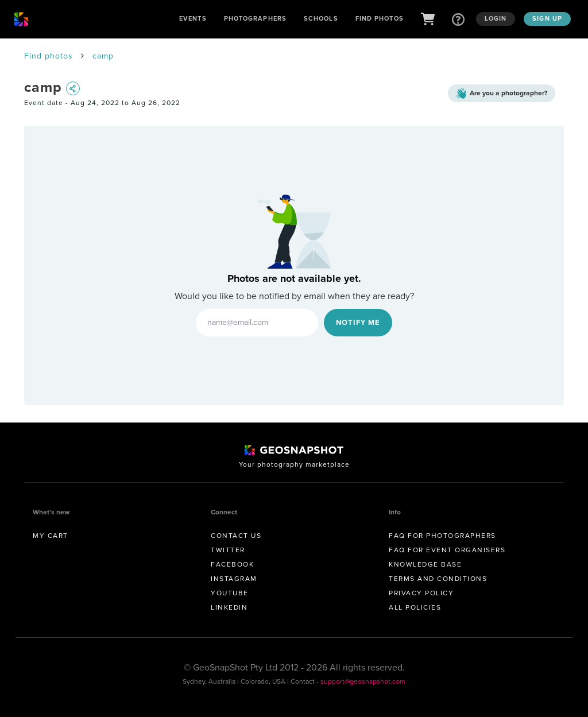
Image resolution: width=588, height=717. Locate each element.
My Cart (51, 536)
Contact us (236, 536)
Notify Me (358, 322)
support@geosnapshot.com (363, 681)
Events (193, 18)
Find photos (49, 56)
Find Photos (380, 18)
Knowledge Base (425, 564)
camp (103, 56)
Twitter (228, 550)
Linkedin (229, 607)
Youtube (230, 593)
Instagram (234, 579)
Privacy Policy (421, 593)
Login (496, 18)
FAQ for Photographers (442, 536)
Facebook (232, 564)
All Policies (415, 607)
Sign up (547, 18)
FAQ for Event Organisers (447, 550)
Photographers (255, 18)
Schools (321, 18)
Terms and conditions (438, 579)
